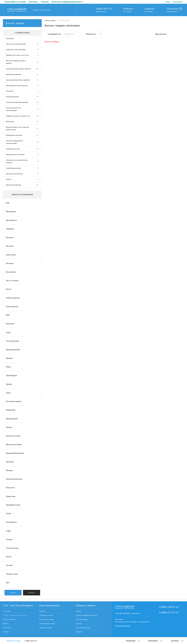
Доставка (75, 2)
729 (38, 97)
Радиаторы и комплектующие (16, 49)
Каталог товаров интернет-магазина (15, 615)
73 (38, 85)
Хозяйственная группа (13, 168)
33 (38, 55)
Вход (168, 2)
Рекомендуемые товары (47, 623)
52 (38, 91)
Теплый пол (10, 91)
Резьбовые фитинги (12, 97)
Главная (8, 2)
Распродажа (10, 38)
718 (38, 44)
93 (38, 154)
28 (38, 168)
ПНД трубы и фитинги (14, 74)
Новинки (42, 611)
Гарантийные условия (83, 628)
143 (38, 62)
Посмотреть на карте (123, 626)
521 (38, 74)
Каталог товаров (22, 23)
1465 (37, 69)
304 (38, 185)
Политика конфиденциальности (31, 2)
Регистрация (178, 2)
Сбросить (32, 593)
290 (38, 116)
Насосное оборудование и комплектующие (15, 142)
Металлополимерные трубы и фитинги (16, 62)
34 (38, 174)
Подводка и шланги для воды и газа (18, 116)
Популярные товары (46, 615)
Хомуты (9, 179)
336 (38, 80)
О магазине (7, 611)
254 (38, 121)
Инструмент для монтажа (14, 174)
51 (38, 179)
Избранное (128, 9)
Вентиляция (10, 121)
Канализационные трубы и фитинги (18, 80)
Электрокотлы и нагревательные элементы (17, 161)
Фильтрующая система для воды (17, 85)
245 (38, 149)
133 (38, 49)
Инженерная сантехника (14, 135)
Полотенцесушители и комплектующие (13, 109)
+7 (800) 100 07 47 (31, 641)
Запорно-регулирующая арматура (17, 102)
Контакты (6, 632)
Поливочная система (13, 149)
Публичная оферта (58, 2)
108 (38, 142)
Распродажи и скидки (47, 619)
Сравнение (149, 9)
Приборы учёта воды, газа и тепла (17, 55)
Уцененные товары (46, 628)
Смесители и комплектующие (16, 44)
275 (38, 102)
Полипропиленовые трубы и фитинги (18, 69)
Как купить (7, 628)
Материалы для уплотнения (15, 154)
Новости (6, 623)
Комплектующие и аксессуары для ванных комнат (18, 128)
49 (38, 161)
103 (38, 109)
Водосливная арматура (14, 185)
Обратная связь (101, 11)
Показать (13, 593)
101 (38, 135)
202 (38, 128)
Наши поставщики (9, 619)
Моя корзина (174, 9)
